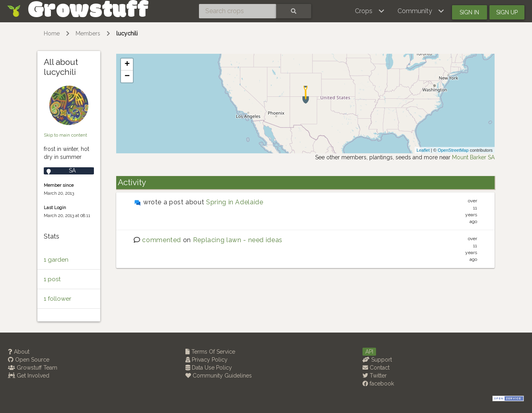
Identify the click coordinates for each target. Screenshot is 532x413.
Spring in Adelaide (235, 202)
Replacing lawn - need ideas (238, 240)
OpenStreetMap (453, 150)
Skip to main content (65, 135)
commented (162, 240)
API (369, 352)
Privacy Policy (207, 360)
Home (52, 33)
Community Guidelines (219, 376)
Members (88, 33)
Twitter (375, 376)
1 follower (57, 299)
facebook (378, 384)
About (19, 352)
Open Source (29, 360)
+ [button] (127, 65)
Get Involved (29, 376)
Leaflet (423, 150)
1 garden (56, 260)
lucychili (127, 33)
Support (377, 360)
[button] (370, 11)
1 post (52, 279)
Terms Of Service (210, 352)
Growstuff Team (33, 368)
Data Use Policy (209, 368)
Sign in (469, 12)
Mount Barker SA (473, 157)
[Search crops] (238, 11)
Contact (376, 368)
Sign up (507, 12)
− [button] (127, 76)
